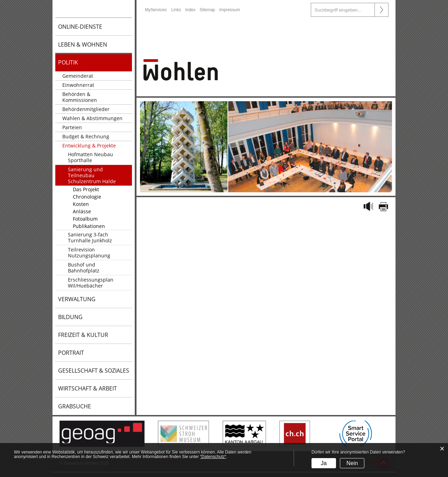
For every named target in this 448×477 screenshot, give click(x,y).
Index (190, 10)
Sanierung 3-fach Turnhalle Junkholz (90, 237)
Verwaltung (77, 299)
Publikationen (89, 226)
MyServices (156, 10)
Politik (68, 62)
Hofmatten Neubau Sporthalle (90, 157)
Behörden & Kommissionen (80, 97)
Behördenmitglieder (86, 109)
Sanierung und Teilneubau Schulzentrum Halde (92, 175)
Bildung (70, 317)
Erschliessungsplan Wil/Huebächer (91, 283)
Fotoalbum (85, 219)
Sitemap (208, 10)
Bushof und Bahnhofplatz (84, 268)
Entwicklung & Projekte (89, 146)
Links (176, 10)
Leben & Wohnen (83, 44)
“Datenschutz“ (213, 457)
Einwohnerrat (78, 85)
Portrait (71, 353)
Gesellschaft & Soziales (94, 371)
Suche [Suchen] (381, 10)
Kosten (81, 204)
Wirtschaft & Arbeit (87, 388)
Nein (352, 463)
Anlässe (82, 211)
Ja (324, 463)
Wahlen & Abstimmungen (92, 118)
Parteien (72, 127)
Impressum (230, 10)
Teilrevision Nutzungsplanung (89, 253)
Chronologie (87, 197)
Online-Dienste (80, 27)
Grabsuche (75, 406)
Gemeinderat (78, 76)
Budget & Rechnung (86, 136)
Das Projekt (86, 189)
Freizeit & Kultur (83, 335)
